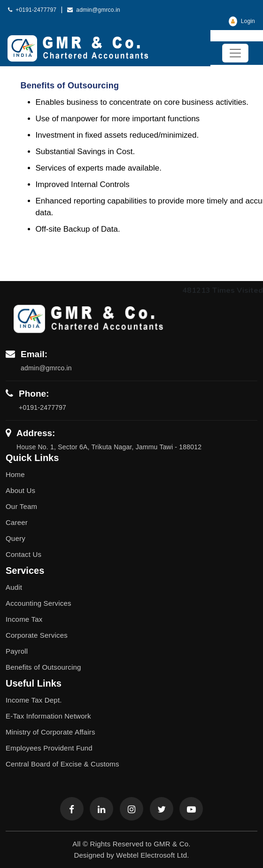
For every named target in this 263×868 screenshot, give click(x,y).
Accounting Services (39, 603)
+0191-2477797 (32, 10)
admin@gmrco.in (94, 10)
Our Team (21, 506)
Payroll (17, 651)
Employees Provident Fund (49, 748)
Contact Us (23, 554)
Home (15, 474)
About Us (20, 490)
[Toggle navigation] (235, 53)
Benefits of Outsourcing (43, 667)
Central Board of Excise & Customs (62, 764)
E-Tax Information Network (48, 716)
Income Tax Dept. (34, 700)
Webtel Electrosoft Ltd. (152, 855)
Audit (14, 587)
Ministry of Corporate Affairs (50, 732)
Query (15, 538)
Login (242, 21)
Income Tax (24, 619)
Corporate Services (37, 635)
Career (17, 522)
